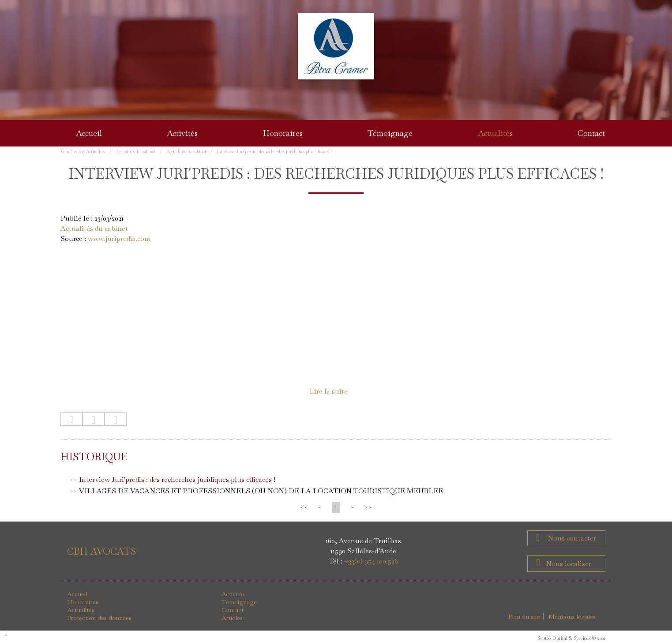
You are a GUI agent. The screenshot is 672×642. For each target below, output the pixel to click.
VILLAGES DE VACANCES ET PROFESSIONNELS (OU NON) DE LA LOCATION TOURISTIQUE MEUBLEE (261, 491)
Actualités (495, 133)
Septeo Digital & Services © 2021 (571, 638)
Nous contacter (571, 538)
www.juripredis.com (119, 238)
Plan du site (524, 616)
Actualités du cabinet (136, 152)
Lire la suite (328, 391)
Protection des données (99, 618)
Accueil (89, 133)
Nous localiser (569, 564)
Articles (232, 618)
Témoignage (390, 133)
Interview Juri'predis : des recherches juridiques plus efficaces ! (274, 152)
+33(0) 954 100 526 (371, 561)
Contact (591, 133)
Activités (182, 133)
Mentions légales (572, 616)
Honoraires (283, 133)
